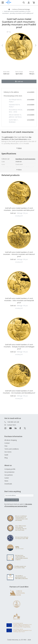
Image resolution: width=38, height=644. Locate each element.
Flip (9, 33)
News (6, 481)
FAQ (6, 446)
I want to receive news (12, 500)
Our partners (9, 475)
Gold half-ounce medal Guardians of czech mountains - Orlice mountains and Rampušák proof (19, 300)
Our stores (8, 452)
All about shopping (11, 440)
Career (7, 478)
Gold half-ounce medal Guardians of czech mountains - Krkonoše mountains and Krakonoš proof (19, 254)
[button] (4, 45)
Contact (7, 443)
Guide (6, 455)
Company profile (10, 469)
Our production (9, 472)
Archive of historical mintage (21, 9)
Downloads (8, 484)
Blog (6, 458)
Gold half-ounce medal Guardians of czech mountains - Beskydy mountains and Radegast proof (19, 347)
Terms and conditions (12, 449)
